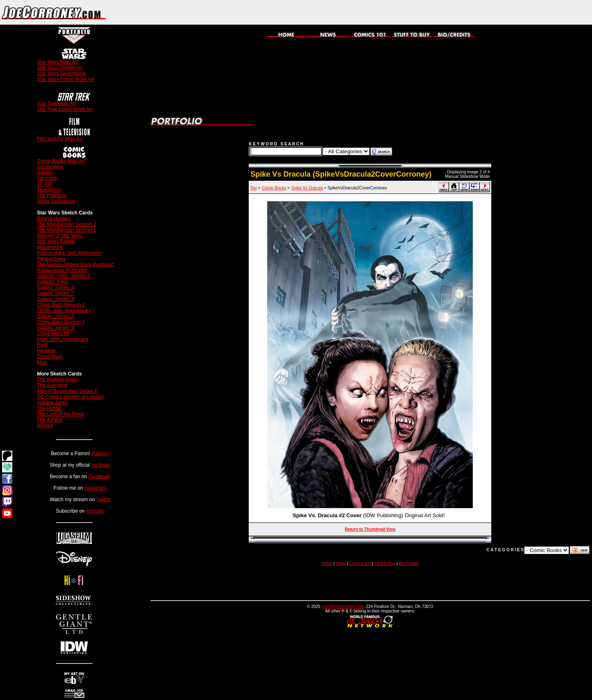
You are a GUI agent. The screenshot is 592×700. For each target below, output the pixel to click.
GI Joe (44, 184)
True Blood (49, 190)
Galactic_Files (52, 282)
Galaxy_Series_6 (56, 299)
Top (253, 188)
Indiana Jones (52, 403)
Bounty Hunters (54, 219)
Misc (42, 362)
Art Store (101, 465)
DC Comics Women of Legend (70, 397)
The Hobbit (49, 408)
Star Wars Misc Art (57, 62)
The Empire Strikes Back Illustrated (75, 265)
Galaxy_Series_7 (56, 293)
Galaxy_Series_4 (56, 328)
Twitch (103, 500)
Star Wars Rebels (56, 242)
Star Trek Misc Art (57, 104)
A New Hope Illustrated (62, 270)
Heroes (45, 426)
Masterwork (50, 247)
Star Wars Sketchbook (61, 74)
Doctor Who (50, 167)
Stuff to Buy (385, 563)
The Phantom (52, 196)
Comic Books (274, 188)
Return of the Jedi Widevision (69, 253)
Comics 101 (360, 563)
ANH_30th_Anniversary (62, 339)
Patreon (100, 454)
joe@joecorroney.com (344, 607)
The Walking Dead (57, 380)
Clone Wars (50, 357)
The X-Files (50, 420)
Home (327, 563)
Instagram (95, 488)
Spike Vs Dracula (56, 201)
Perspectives (51, 259)
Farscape (47, 178)
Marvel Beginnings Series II (67, 391)
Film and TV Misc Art (60, 139)
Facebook (99, 477)
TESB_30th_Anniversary (64, 311)
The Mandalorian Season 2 (67, 224)
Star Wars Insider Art (60, 68)
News (341, 563)
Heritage (46, 351)
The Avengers (52, 385)
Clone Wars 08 (53, 334)
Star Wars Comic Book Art (66, 79)
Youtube (95, 511)
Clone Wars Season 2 (61, 305)
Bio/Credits (409, 563)
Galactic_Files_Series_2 (64, 276)
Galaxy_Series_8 (56, 288)
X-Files (45, 173)
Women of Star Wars (60, 236)
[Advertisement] (496, 12)
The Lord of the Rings (61, 414)
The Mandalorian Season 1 (67, 230)
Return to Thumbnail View (370, 529)
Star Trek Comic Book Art (65, 109)
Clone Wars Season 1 (61, 322)
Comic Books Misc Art (61, 161)
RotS (43, 345)
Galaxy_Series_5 (56, 316)
